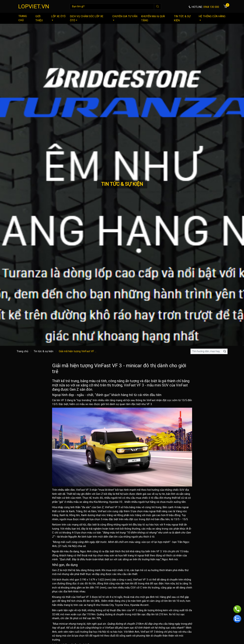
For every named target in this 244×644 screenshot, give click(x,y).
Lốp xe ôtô (58, 18)
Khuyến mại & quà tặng (153, 18)
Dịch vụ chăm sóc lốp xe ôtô (87, 18)
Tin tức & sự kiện (182, 18)
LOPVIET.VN (34, 6)
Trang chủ (23, 18)
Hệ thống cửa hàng (212, 18)
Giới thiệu (39, 18)
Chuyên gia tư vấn (125, 18)
